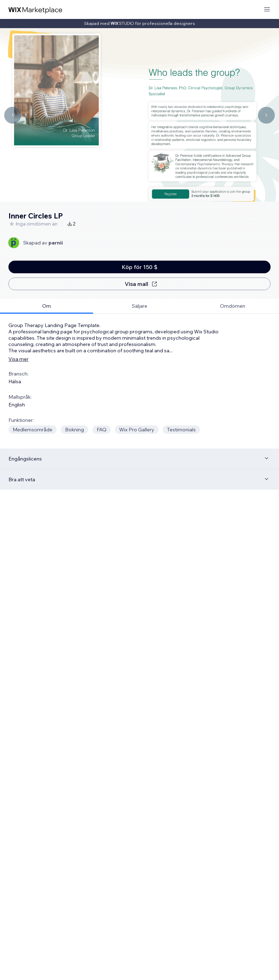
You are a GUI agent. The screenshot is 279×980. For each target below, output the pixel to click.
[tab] (47, 306)
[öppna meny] (267, 10)
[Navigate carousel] (13, 115)
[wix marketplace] (35, 10)
